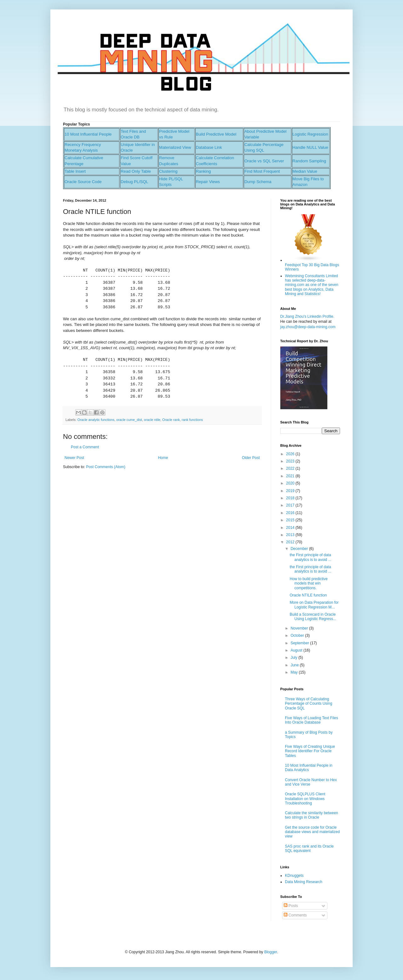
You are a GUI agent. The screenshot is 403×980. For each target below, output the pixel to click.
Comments (295, 915)
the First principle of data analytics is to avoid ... (310, 557)
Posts (291, 906)
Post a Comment (85, 447)
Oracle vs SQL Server (264, 161)
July (295, 658)
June (295, 665)
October (298, 636)
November (300, 628)
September (300, 643)
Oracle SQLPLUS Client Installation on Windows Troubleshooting (305, 799)
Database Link (209, 147)
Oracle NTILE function (308, 595)
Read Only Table (136, 171)
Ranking (203, 171)
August (297, 650)
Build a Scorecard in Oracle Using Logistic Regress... (313, 617)
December (300, 549)
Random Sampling (309, 161)
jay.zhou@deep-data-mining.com (308, 327)
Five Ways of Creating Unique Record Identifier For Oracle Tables (310, 751)
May (295, 672)
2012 (291, 542)
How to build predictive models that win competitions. (309, 583)
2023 (291, 461)
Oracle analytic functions (96, 420)
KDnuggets (294, 876)
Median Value (305, 171)
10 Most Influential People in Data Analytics (309, 768)
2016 (291, 513)
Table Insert (75, 171)
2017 (291, 505)
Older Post (251, 458)
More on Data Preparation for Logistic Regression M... (314, 605)
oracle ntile (152, 420)
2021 (291, 476)
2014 (291, 528)
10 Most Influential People (88, 134)
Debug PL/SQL (134, 182)
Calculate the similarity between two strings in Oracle (312, 815)
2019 (291, 491)
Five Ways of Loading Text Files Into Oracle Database (312, 720)
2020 (291, 483)
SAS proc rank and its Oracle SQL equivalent (309, 848)
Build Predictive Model (216, 134)
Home (163, 458)
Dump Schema (258, 182)
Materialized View (175, 147)
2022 (291, 468)
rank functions (192, 420)
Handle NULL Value (310, 147)
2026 (291, 454)
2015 (291, 520)
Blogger (271, 952)
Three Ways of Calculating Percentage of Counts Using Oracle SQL (309, 704)
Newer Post (74, 458)
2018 (291, 498)
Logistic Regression (310, 134)
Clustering (168, 171)
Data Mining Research (304, 882)
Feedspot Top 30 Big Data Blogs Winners (312, 265)
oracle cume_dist (129, 420)
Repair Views (208, 182)
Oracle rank (171, 420)
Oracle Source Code (83, 182)
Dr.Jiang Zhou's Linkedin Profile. (307, 316)
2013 (291, 535)
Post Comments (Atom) (106, 467)
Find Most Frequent (262, 171)
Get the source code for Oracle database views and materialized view (312, 832)
